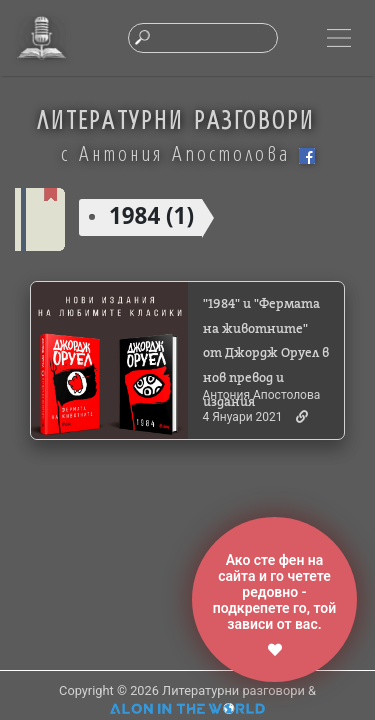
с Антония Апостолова (188, 153)
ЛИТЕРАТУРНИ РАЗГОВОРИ (176, 119)
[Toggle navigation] (339, 38)
